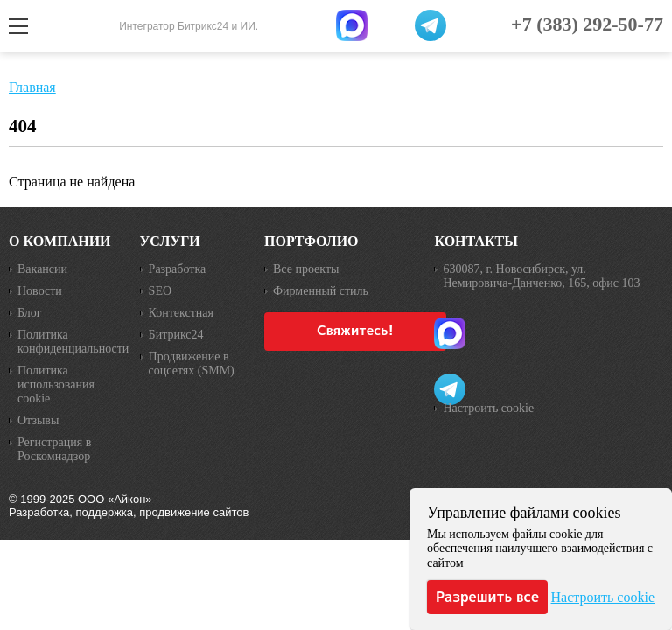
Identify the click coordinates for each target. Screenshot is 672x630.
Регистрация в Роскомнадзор (54, 449)
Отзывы (38, 420)
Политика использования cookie (56, 385)
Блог (30, 313)
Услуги (170, 241)
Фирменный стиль (321, 291)
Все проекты (306, 269)
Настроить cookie (488, 408)
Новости (40, 291)
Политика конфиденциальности (70, 342)
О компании (60, 241)
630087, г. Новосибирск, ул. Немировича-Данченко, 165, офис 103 (541, 276)
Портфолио (311, 241)
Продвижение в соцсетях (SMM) (192, 364)
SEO (160, 291)
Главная (32, 87)
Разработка (178, 269)
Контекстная (181, 313)
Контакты (476, 241)
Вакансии (42, 269)
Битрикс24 (176, 335)
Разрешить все (487, 597)
